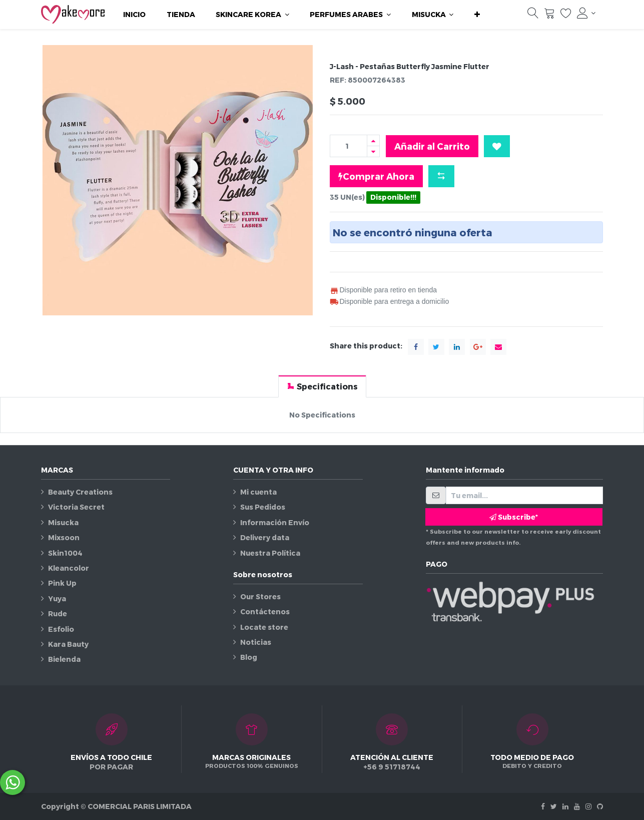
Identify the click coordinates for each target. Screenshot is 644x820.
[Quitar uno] (373, 151)
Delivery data (265, 537)
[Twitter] (554, 806)
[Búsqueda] (533, 16)
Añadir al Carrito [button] (432, 146)
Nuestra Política (270, 553)
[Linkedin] (565, 806)
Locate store (264, 627)
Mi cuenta (258, 492)
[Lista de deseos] (566, 16)
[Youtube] (577, 806)
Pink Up (62, 583)
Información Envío (275, 522)
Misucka (63, 522)
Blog (249, 657)
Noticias (256, 642)
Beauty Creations (80, 492)
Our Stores (260, 596)
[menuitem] (134, 15)
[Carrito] (549, 16)
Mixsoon (64, 537)
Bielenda (64, 659)
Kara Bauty (68, 644)
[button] (477, 15)
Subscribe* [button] (514, 517)
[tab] (322, 386)
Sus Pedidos (263, 507)
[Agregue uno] (373, 140)
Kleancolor (69, 568)
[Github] (600, 806)
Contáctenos (265, 611)
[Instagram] (588, 806)
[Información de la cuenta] (586, 13)
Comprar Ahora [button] (376, 176)
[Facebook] (543, 806)
